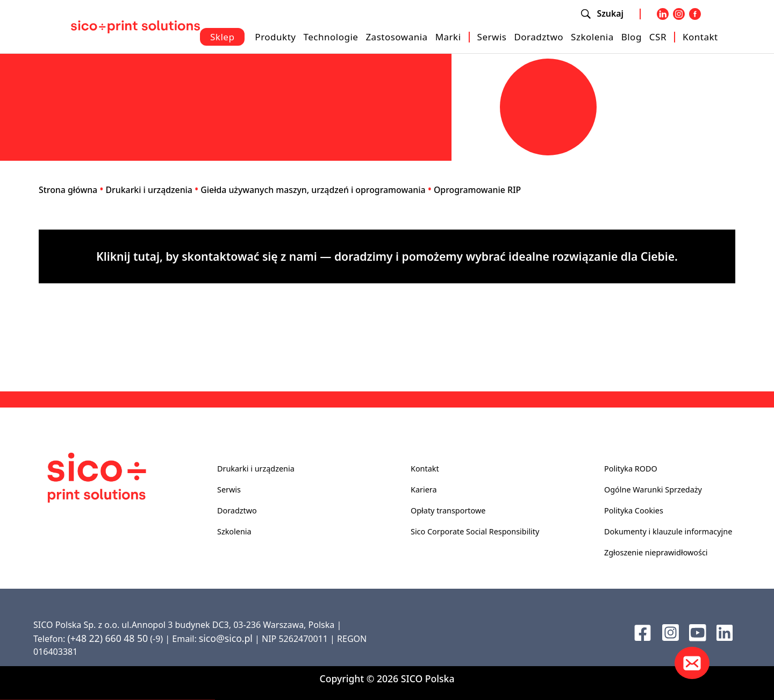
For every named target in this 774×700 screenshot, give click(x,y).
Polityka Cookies (634, 510)
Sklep (222, 37)
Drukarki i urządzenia (149, 190)
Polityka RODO (631, 469)
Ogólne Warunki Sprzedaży (653, 490)
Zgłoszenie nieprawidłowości (656, 552)
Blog (632, 37)
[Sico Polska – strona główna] (135, 26)
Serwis (492, 37)
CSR (658, 37)
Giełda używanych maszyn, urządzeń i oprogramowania (313, 190)
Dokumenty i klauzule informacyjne (668, 531)
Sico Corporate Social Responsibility (475, 531)
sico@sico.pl (226, 638)
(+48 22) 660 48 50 (107, 638)
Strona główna (68, 190)
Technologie (331, 37)
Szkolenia (592, 37)
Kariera (424, 490)
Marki (448, 37)
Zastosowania (396, 37)
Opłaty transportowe (448, 510)
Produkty (275, 37)
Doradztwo (539, 37)
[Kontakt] (692, 663)
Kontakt (700, 37)
